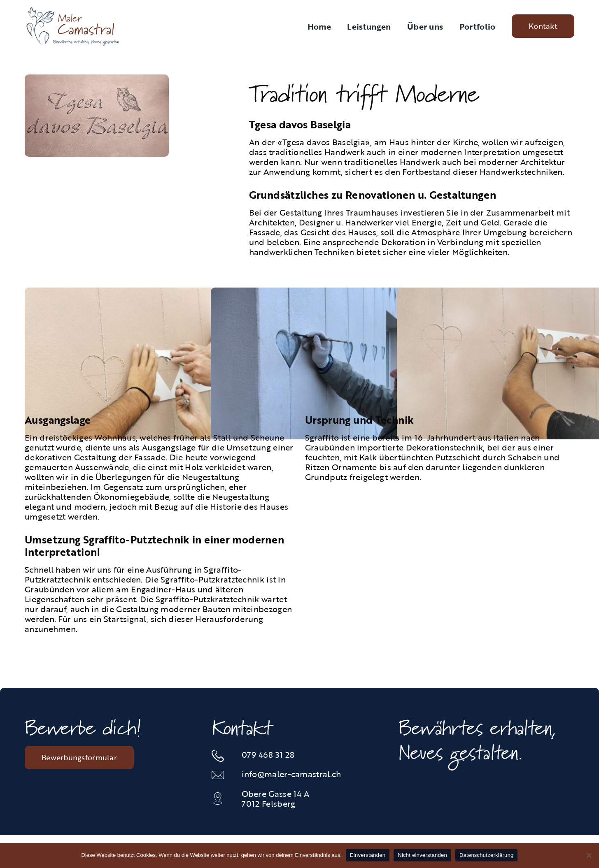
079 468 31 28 (268, 754)
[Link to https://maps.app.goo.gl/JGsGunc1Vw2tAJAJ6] (222, 798)
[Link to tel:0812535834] (222, 756)
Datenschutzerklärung (486, 855)
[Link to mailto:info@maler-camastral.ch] (222, 775)
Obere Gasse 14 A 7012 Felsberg (276, 798)
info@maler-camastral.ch (291, 774)
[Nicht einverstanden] (589, 855)
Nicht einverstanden (422, 855)
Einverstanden (368, 855)
